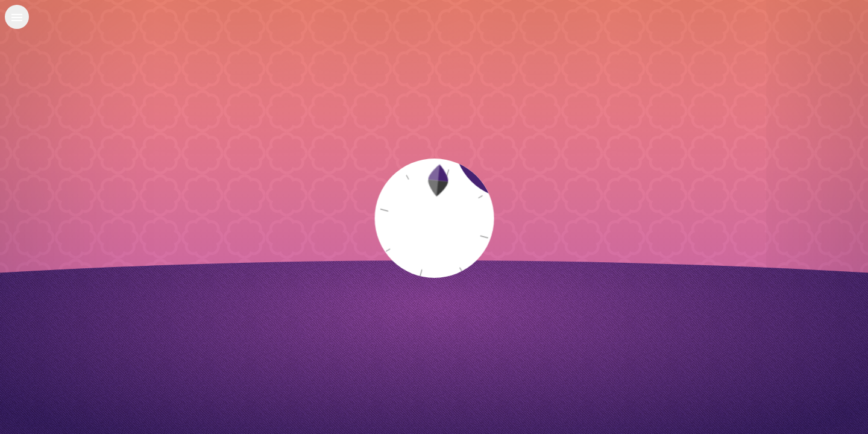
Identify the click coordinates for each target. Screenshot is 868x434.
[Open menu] (17, 17)
